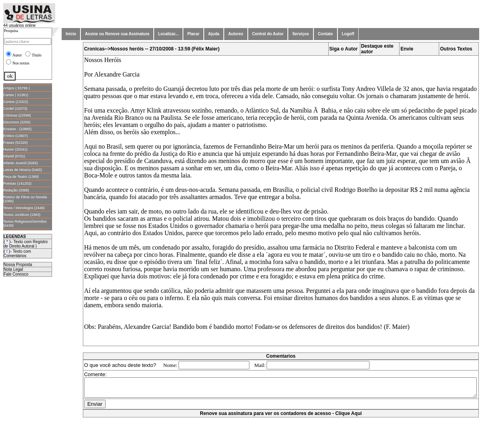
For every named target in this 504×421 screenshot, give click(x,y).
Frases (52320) (15, 143)
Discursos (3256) (17, 122)
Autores (236, 34)
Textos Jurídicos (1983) (22, 215)
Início (71, 34)
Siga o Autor (345, 49)
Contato (325, 34)
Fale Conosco (16, 274)
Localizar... (168, 34)
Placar (193, 34)
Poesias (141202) (17, 183)
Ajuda (214, 34)
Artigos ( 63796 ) (17, 88)
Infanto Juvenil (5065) (21, 163)
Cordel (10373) (15, 109)
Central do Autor (268, 34)
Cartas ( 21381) (16, 95)
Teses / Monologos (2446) (24, 208)
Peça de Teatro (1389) (21, 177)
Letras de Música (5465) (23, 170)
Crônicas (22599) (17, 115)
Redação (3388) (16, 190)
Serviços (301, 34)
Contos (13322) (16, 102)
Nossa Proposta (18, 265)
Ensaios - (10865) (17, 129)
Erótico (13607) (16, 136)
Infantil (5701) (14, 156)
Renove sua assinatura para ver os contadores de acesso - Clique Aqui (282, 417)
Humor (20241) (15, 149)
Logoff (348, 34)
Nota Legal (13, 269)
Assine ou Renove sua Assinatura (117, 34)
